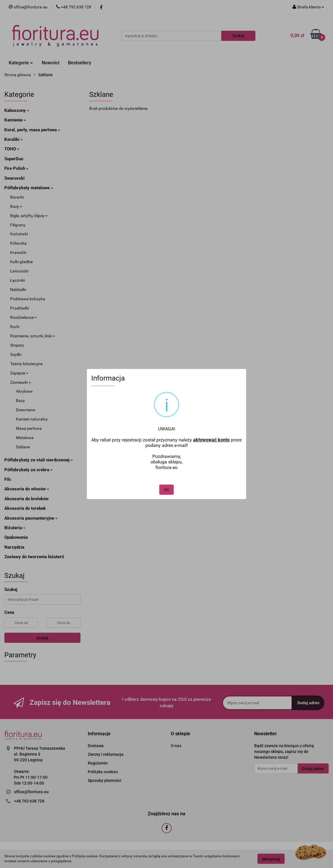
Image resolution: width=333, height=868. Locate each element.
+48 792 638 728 (29, 801)
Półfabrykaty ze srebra (29, 470)
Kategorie (21, 63)
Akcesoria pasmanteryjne (31, 518)
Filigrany (18, 225)
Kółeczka (18, 243)
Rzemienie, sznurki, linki (33, 336)
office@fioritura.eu (31, 792)
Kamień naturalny (32, 419)
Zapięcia (19, 373)
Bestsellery (80, 63)
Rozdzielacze (23, 317)
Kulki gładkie (21, 262)
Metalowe (25, 438)
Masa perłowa (29, 428)
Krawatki (18, 252)
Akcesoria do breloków (26, 499)
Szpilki (16, 354)
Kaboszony (17, 110)
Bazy (16, 206)
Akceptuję (271, 859)
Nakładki (18, 290)
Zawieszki (21, 382)
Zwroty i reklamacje (106, 754)
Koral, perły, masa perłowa (32, 130)
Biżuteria (15, 528)
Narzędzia (14, 547)
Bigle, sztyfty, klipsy (29, 216)
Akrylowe (24, 391)
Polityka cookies (103, 772)
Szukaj (42, 638)
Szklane (23, 447)
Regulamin (98, 763)
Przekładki (20, 308)
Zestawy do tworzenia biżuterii (34, 557)
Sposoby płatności (105, 780)
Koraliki (14, 139)
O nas (176, 746)
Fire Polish (17, 168)
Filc (8, 479)
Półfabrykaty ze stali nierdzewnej (39, 460)
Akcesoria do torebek (25, 508)
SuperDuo (14, 159)
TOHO (12, 149)
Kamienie (15, 120)
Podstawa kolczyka (28, 299)
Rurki (15, 327)
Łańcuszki (19, 271)
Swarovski (14, 178)
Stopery (17, 345)
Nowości (51, 63)
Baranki (17, 197)
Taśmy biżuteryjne (26, 364)
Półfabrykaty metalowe (29, 188)
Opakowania (16, 537)
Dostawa (96, 746)
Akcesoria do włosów (27, 489)
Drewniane (25, 410)
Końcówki (19, 234)
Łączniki (18, 280)
